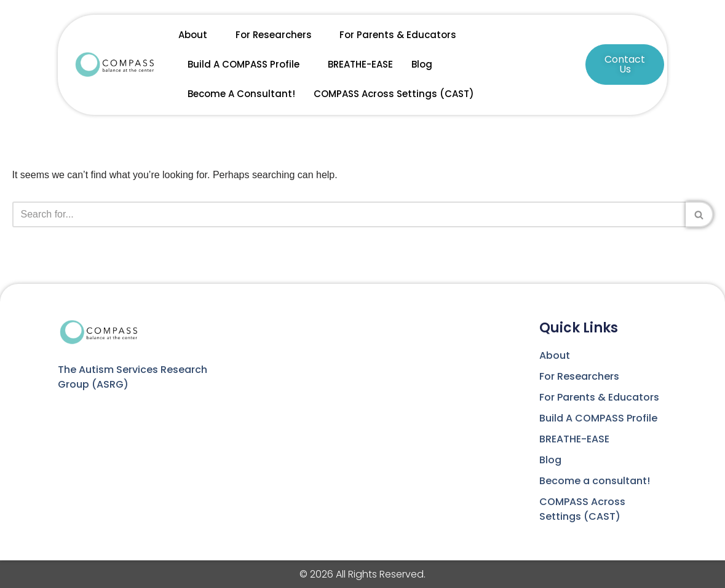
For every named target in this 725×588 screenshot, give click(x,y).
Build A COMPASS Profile (248, 65)
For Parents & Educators (398, 35)
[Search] (349, 214)
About (197, 35)
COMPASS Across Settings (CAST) (394, 94)
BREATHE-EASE (360, 64)
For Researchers (278, 35)
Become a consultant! (241, 94)
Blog (422, 64)
